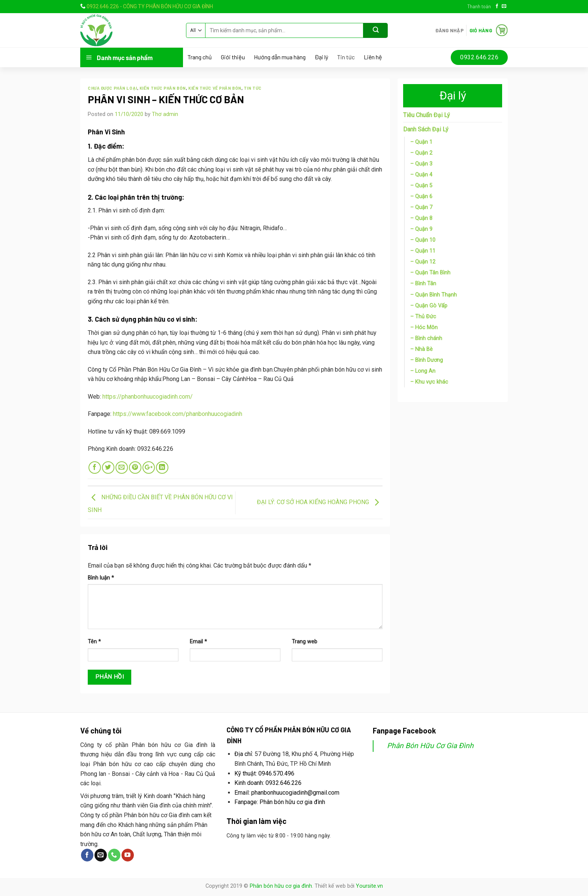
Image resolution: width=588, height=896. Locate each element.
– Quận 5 (421, 186)
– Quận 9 (421, 229)
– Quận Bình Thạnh (433, 295)
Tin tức (346, 57)
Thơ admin (165, 114)
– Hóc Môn (424, 328)
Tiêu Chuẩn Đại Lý (427, 115)
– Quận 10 (423, 240)
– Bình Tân (423, 284)
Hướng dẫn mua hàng (280, 57)
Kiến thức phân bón (163, 88)
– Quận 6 (421, 197)
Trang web (304, 642)
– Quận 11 (423, 251)
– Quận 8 (421, 218)
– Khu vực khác (429, 382)
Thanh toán (479, 6)
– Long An (423, 371)
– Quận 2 (421, 153)
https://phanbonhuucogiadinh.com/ (148, 397)
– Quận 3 (421, 164)
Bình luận (101, 578)
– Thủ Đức (423, 317)
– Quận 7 (421, 207)
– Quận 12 (423, 262)
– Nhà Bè (421, 349)
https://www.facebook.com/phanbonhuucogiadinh (178, 414)
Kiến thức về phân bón (215, 88)
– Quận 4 (421, 175)
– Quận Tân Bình (430, 273)
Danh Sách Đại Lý (426, 129)
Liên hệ (373, 57)
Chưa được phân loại (112, 88)
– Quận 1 (421, 142)
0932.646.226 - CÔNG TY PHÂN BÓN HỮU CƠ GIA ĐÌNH (150, 6)
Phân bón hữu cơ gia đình (281, 886)
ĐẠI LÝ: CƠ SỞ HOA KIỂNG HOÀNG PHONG (320, 502)
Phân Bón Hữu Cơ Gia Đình (430, 746)
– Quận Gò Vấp (429, 306)
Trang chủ (200, 57)
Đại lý (321, 57)
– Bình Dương (427, 360)
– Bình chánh (426, 338)
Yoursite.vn (369, 886)
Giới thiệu (233, 57)
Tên (94, 642)
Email (198, 642)
